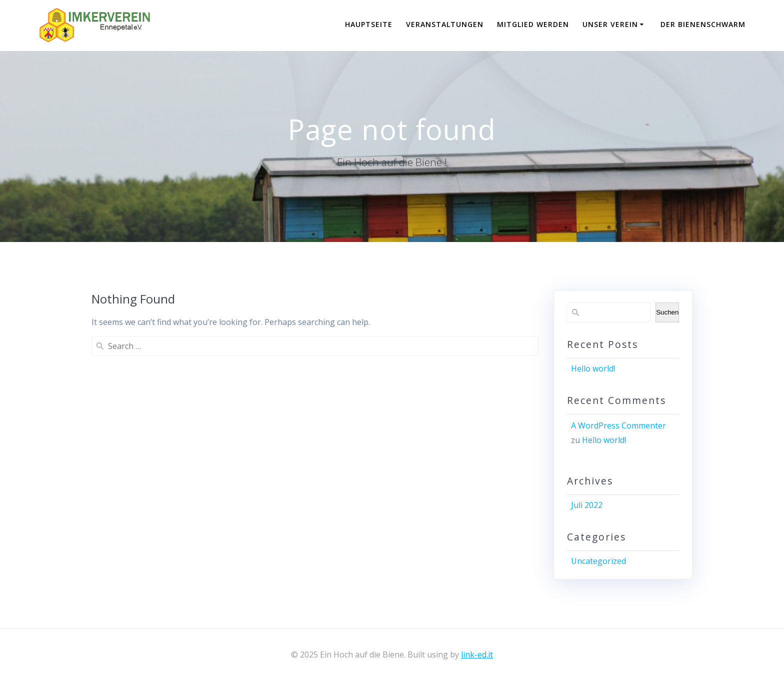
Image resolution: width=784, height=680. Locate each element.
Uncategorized (598, 561)
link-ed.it (477, 654)
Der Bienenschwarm (703, 24)
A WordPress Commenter (618, 425)
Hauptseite (369, 24)
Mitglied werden (533, 24)
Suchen (667, 312)
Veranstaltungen (445, 24)
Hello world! (593, 368)
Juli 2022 (587, 505)
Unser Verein (610, 24)
